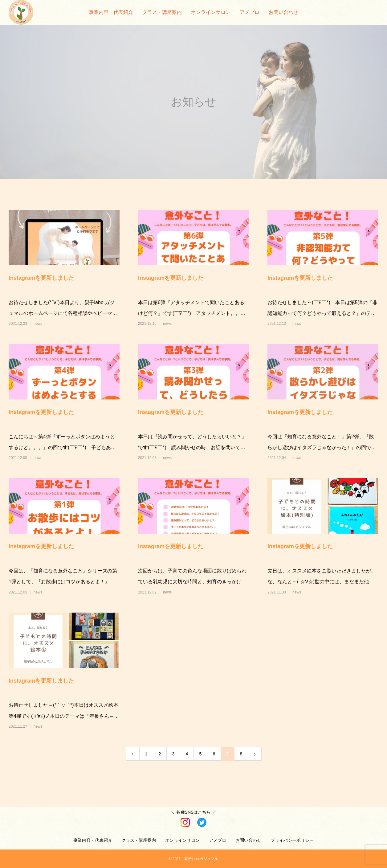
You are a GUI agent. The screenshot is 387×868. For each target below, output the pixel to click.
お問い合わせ (283, 12)
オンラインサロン (211, 12)
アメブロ (250, 12)
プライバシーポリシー (292, 840)
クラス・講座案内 (162, 12)
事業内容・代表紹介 (111, 12)
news (38, 324)
